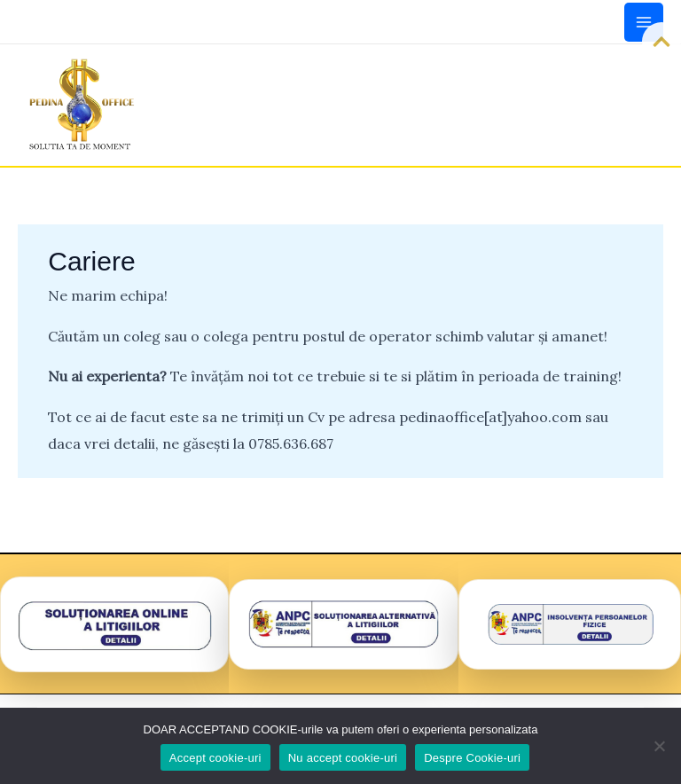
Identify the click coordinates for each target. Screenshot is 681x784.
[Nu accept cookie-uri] (659, 746)
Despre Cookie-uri (472, 758)
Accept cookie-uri (215, 758)
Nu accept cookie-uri (343, 758)
